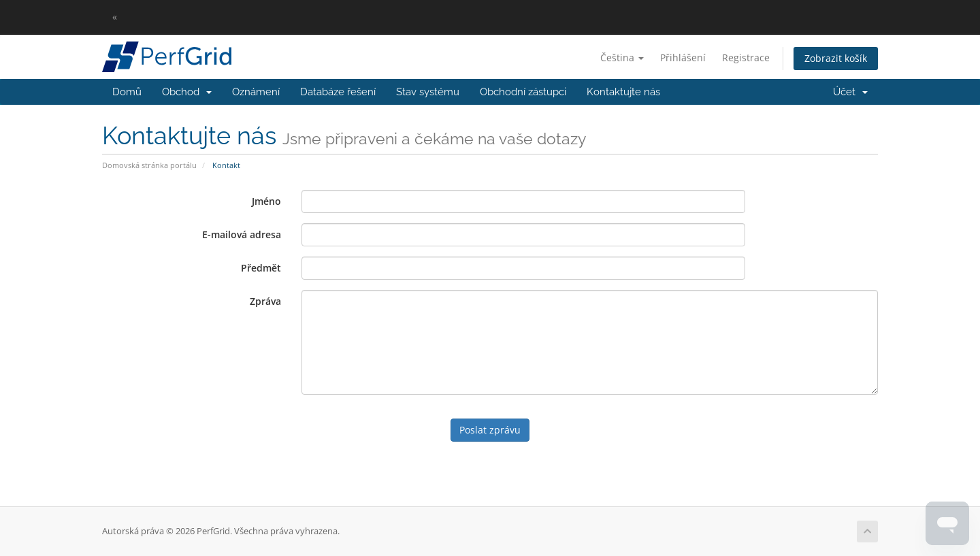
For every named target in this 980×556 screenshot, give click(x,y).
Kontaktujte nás (623, 92)
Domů (127, 92)
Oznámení (256, 92)
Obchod (187, 92)
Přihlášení (683, 58)
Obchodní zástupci (523, 92)
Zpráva (265, 301)
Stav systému (428, 92)
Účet (850, 92)
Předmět (261, 268)
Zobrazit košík (836, 58)
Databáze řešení (338, 92)
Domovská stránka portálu (149, 165)
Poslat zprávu (490, 430)
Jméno (266, 201)
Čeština (622, 58)
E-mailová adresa (242, 234)
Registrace (746, 58)
